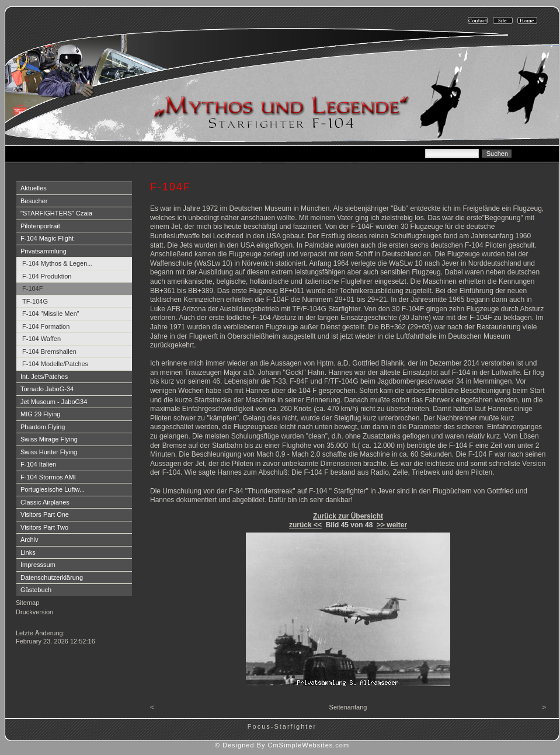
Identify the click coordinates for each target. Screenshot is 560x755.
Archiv (29, 540)
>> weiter (392, 525)
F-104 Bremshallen (49, 352)
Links (28, 552)
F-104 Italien (38, 464)
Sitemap (27, 603)
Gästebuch (36, 590)
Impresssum (38, 565)
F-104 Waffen (41, 339)
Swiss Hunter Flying (49, 452)
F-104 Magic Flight (47, 238)
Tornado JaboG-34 (47, 389)
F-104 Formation (46, 326)
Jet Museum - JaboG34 (54, 402)
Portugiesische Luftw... (53, 489)
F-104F (32, 288)
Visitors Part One (45, 514)
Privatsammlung (44, 251)
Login (25, 623)
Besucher (34, 201)
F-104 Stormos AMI (48, 477)
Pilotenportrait (40, 226)
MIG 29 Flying (40, 414)
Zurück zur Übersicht (348, 516)
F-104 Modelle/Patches (55, 364)
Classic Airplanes (45, 502)
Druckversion (34, 612)
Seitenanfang (348, 707)
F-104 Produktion (47, 276)
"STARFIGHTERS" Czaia (56, 213)
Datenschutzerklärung (52, 577)
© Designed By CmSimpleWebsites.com (282, 745)
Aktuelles (34, 188)
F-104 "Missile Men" (51, 314)
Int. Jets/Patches (44, 377)
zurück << (305, 525)
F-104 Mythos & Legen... (57, 263)
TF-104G (35, 301)
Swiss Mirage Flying (49, 439)
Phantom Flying (43, 427)
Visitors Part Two (44, 527)
